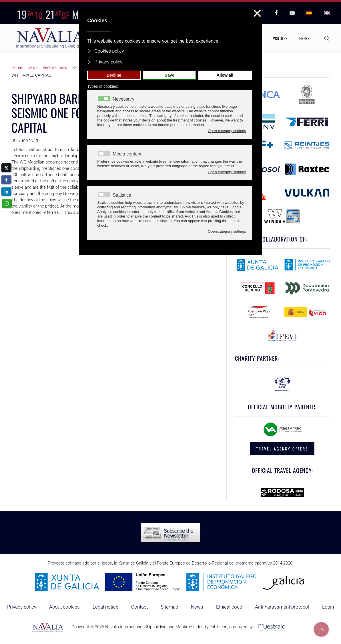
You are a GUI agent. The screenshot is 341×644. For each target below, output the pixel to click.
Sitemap (169, 607)
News (197, 607)
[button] (327, 38)
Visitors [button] (280, 38)
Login (328, 607)
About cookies (64, 607)
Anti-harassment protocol (282, 607)
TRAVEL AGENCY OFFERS (282, 449)
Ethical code (229, 607)
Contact (139, 607)
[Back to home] (50, 38)
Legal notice (105, 607)
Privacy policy (22, 607)
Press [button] (305, 38)
